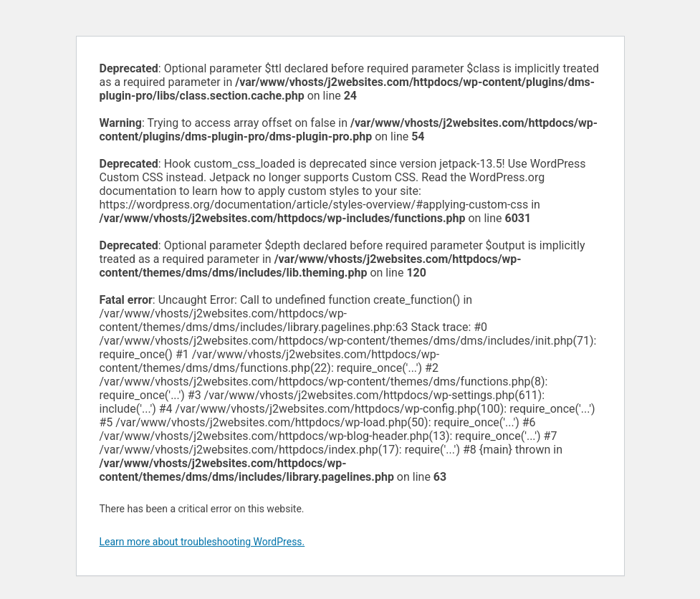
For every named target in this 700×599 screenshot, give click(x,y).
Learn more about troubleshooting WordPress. (202, 542)
